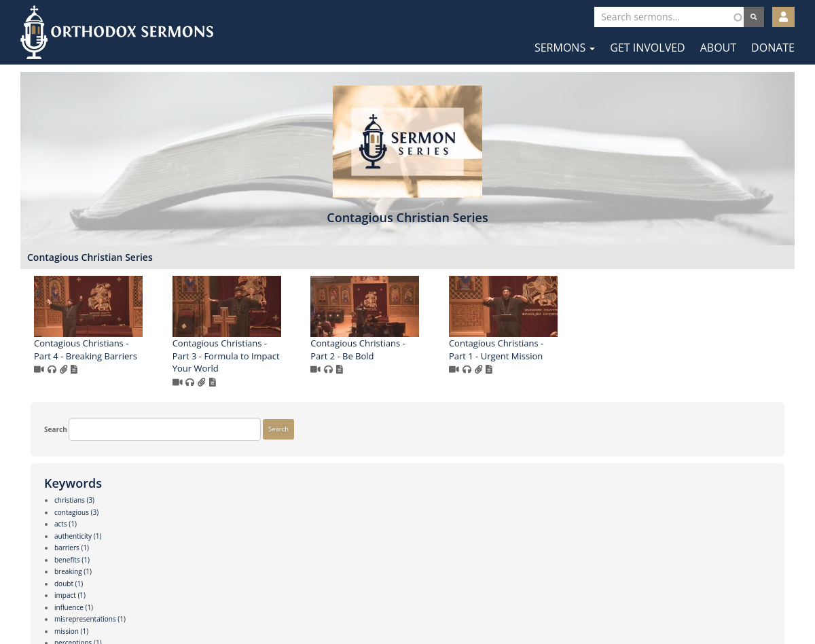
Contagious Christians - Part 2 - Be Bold (557, 363)
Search (46, 264)
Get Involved (647, 48)
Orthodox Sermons (117, 32)
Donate (773, 48)
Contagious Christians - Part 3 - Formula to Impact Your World (424, 369)
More (42, 558)
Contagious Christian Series (289, 271)
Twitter (409, 602)
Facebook (367, 602)
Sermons (565, 48)
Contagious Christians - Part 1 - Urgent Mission (694, 363)
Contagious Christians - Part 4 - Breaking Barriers (285, 363)
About (718, 48)
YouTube (449, 602)
